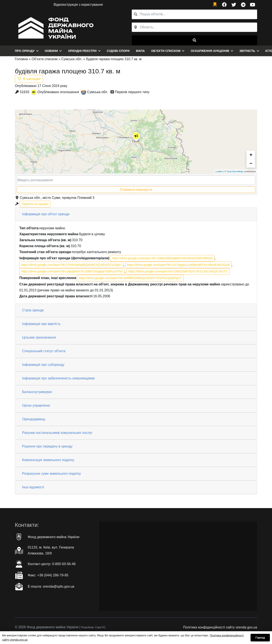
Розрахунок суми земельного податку (51, 474)
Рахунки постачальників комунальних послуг (57, 433)
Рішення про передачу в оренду (47, 446)
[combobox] (194, 27)
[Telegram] (243, 5)
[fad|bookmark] (216, 5)
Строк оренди (33, 310)
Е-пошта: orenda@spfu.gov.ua (51, 586)
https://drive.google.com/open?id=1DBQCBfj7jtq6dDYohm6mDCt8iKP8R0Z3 (162, 258)
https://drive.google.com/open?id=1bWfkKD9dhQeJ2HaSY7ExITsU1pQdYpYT (130, 278)
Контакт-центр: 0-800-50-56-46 (52, 564)
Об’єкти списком (45, 59)
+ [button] (251, 155)
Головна (21, 59)
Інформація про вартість (41, 324)
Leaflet (219, 171)
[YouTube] (252, 5)
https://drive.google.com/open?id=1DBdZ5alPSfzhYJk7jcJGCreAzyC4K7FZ (178, 271)
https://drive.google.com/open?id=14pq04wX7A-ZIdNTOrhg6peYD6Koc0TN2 (72, 271)
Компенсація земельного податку (48, 460)
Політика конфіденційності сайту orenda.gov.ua (220, 627)
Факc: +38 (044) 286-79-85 (48, 575)
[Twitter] (234, 5)
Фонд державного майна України (54, 537)
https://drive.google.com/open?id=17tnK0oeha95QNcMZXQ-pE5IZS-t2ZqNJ (71, 265)
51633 (25, 92)
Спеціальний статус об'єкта (44, 351)
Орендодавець (34, 419)
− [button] (251, 163)
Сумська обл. (72, 59)
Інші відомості (33, 487)
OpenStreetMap (235, 171)
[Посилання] (55, 27)
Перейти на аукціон (35, 204)
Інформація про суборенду (43, 365)
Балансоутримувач (37, 392)
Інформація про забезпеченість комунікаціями (58, 378)
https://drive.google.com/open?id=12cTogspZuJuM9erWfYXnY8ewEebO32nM (178, 265)
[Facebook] (224, 5)
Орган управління (36, 405)
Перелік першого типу (132, 92)
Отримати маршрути (136, 190)
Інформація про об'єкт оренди (46, 214)
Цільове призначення (39, 337)
